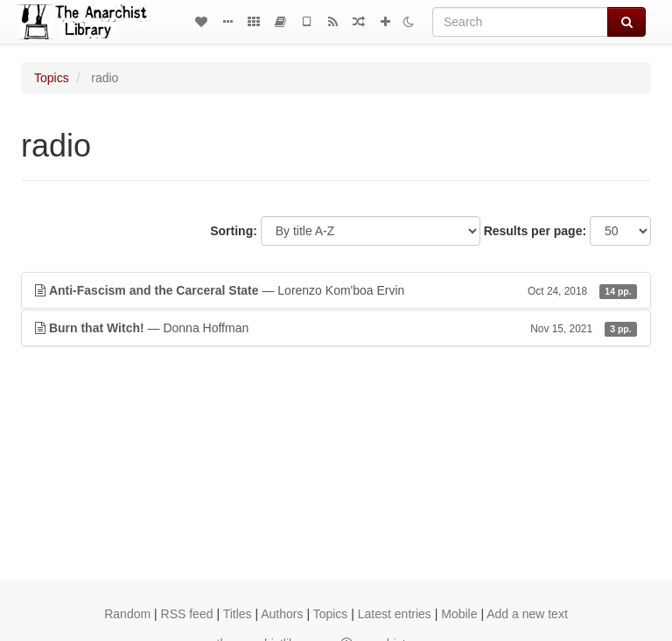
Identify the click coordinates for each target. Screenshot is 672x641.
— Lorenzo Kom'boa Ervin (336, 290)
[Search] (520, 22)
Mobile (459, 614)
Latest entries (395, 614)
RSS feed (187, 614)
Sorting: (234, 231)
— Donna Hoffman (336, 328)
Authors (282, 614)
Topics (52, 78)
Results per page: (535, 231)
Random (127, 614)
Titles (238, 614)
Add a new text (527, 614)
